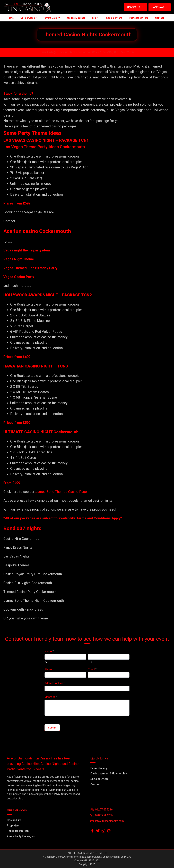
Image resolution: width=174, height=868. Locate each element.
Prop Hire (13, 826)
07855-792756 (124, 52)
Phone (48, 669)
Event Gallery (99, 768)
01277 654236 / (103, 52)
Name (49, 651)
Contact (95, 784)
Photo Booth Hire (18, 831)
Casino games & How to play (109, 773)
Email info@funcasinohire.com (61, 52)
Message (51, 697)
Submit (52, 728)
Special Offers (99, 779)
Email (92, 669)
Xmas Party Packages (21, 836)
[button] (135, 7)
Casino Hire (14, 820)
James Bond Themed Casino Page (61, 492)
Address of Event (55, 683)
